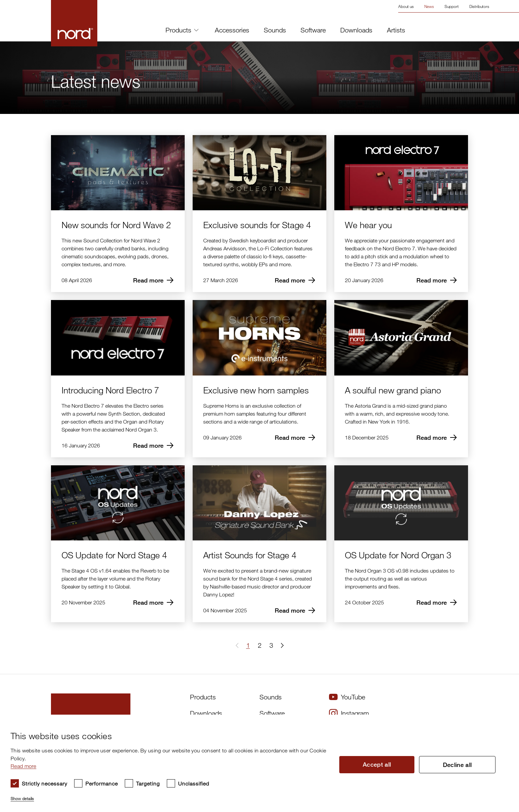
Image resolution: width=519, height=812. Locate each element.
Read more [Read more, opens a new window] (24, 766)
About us (406, 6)
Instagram (349, 713)
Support (452, 6)
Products (182, 30)
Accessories (232, 30)
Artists (396, 30)
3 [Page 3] (271, 645)
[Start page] (74, 23)
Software (313, 30)
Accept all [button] (377, 764)
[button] (281, 645)
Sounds (275, 30)
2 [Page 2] (260, 645)
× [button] (501, 722)
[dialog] (254, 763)
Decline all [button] (457, 765)
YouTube (347, 697)
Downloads (356, 30)
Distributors (479, 6)
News (429, 6)
